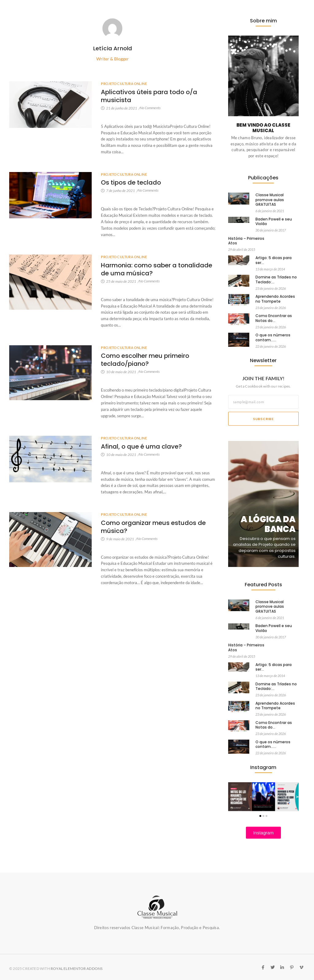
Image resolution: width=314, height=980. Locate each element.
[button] (260, 816)
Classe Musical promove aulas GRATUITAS (270, 200)
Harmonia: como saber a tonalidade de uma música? (157, 269)
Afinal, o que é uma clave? (141, 446)
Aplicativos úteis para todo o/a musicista (149, 96)
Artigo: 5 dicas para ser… (274, 260)
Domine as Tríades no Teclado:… (276, 279)
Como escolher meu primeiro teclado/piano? (145, 360)
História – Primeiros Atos (246, 241)
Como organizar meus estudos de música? (153, 527)
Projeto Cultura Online (124, 84)
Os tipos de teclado (131, 182)
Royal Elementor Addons (77, 969)
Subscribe (263, 419)
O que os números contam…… (273, 337)
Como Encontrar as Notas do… (274, 318)
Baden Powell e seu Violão (274, 222)
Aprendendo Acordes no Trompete (275, 299)
